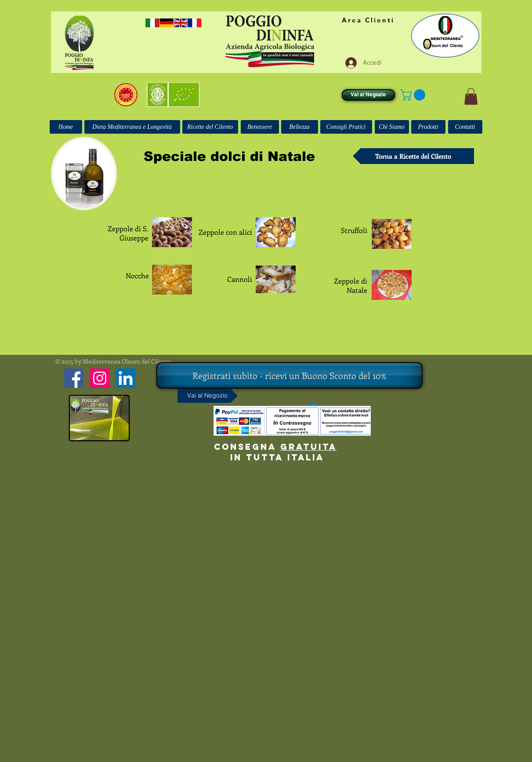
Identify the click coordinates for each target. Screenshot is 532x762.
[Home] (66, 127)
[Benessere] (260, 127)
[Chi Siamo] (392, 127)
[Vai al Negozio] (368, 95)
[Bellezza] (300, 127)
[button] (414, 95)
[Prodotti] (428, 127)
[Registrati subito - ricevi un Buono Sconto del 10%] (290, 376)
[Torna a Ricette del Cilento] (413, 156)
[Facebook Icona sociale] (74, 378)
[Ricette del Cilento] (210, 127)
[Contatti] (465, 127)
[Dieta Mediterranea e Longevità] (132, 127)
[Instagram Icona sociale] (100, 378)
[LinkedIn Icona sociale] (126, 378)
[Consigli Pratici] (346, 127)
